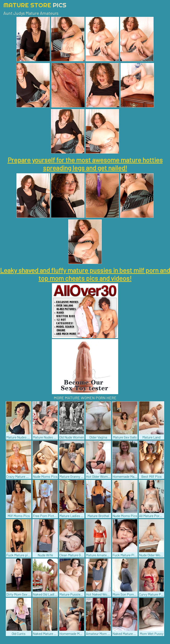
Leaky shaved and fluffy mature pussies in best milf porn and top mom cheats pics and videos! (85, 274)
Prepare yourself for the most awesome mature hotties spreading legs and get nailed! (85, 164)
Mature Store (35, 5)
